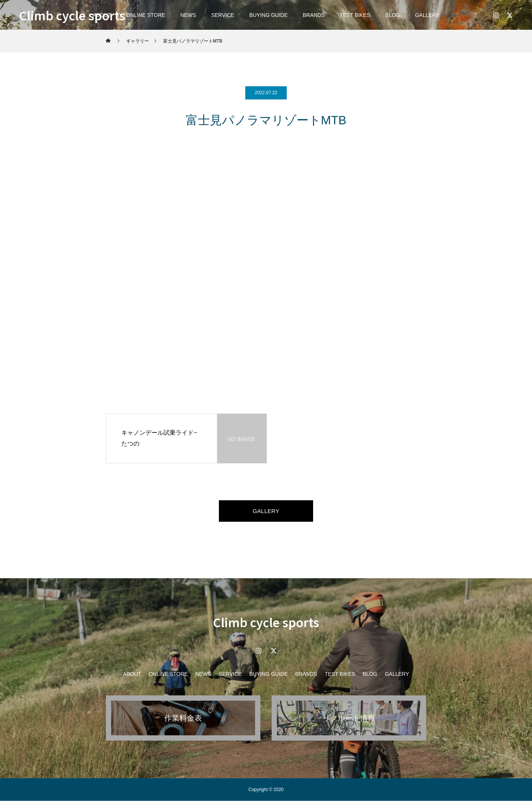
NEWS (188, 15)
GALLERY (427, 15)
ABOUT (132, 675)
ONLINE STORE (145, 15)
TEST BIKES (355, 15)
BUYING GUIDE (269, 15)
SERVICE (222, 15)
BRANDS (314, 15)
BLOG (393, 15)
